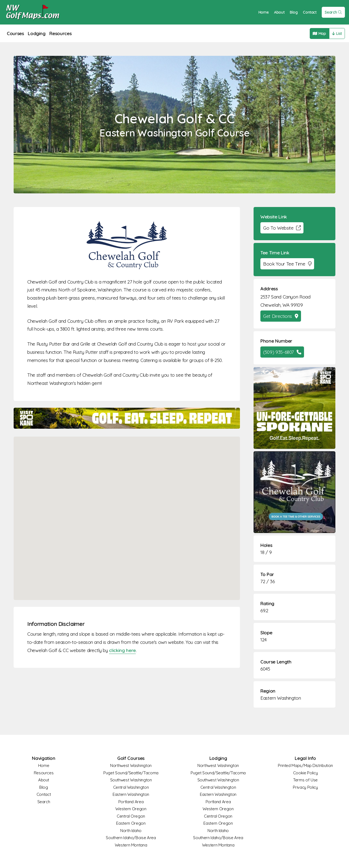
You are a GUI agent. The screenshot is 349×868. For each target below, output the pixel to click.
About (279, 12)
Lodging (37, 33)
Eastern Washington (281, 698)
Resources (60, 33)
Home (264, 12)
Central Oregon (131, 816)
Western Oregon (131, 809)
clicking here (122, 650)
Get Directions (281, 316)
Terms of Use (305, 780)
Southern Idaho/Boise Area (131, 838)
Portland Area (131, 802)
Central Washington (131, 787)
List (337, 33)
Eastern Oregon (131, 823)
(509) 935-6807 (282, 352)
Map (319, 33)
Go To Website (282, 228)
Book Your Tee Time (287, 264)
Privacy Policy (305, 787)
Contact (310, 12)
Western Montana (131, 845)
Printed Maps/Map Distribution (305, 765)
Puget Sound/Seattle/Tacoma (131, 773)
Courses (15, 33)
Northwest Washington (131, 765)
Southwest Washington (131, 780)
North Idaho (131, 831)
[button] (127, 513)
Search (333, 12)
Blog (294, 12)
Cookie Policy (305, 773)
